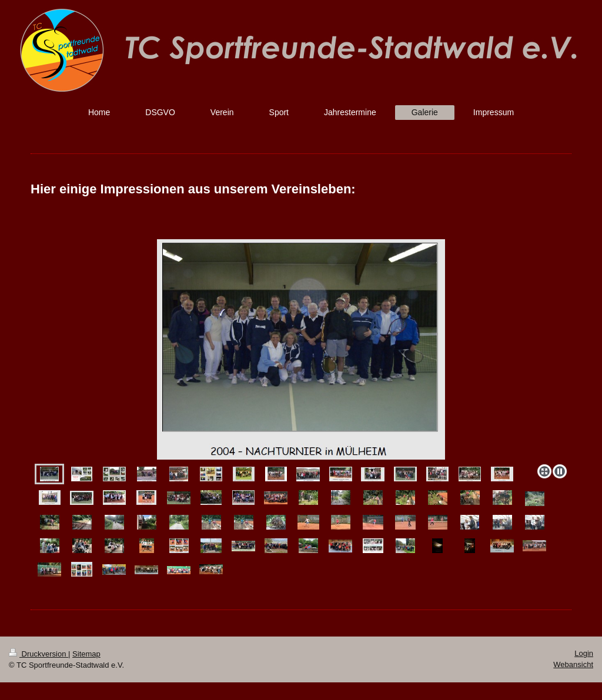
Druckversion (39, 654)
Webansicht (573, 664)
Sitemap (86, 654)
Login (584, 653)
